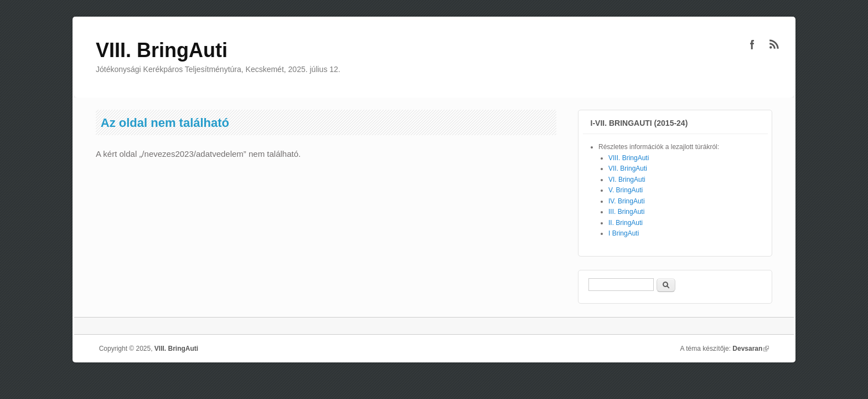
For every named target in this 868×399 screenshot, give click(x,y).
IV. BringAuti (627, 201)
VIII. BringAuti (629, 158)
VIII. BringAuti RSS (774, 44)
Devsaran (751, 349)
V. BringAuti (626, 190)
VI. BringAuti (627, 180)
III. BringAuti (626, 212)
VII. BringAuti (628, 168)
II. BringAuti (626, 223)
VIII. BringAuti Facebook (752, 44)
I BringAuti (624, 233)
